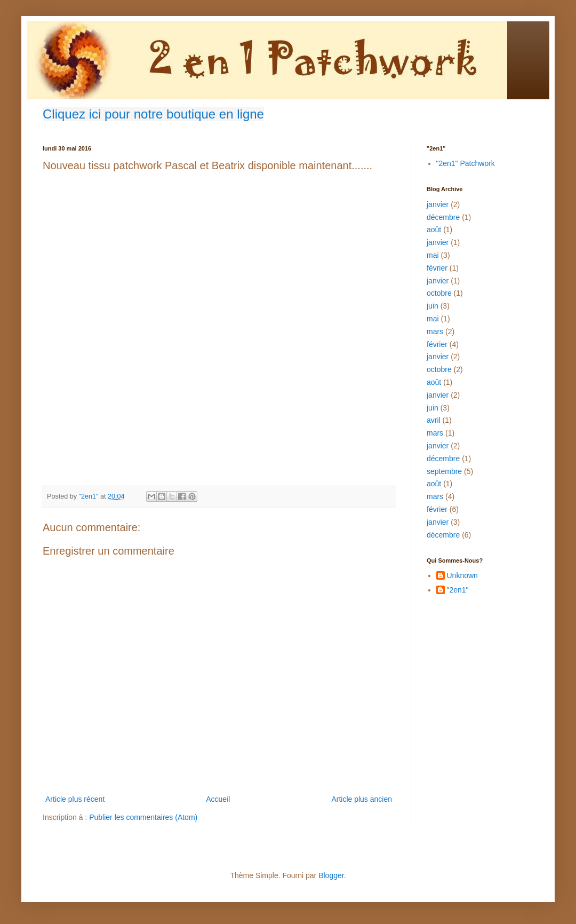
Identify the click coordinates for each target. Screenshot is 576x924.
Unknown (462, 575)
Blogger (331, 875)
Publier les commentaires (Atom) (143, 817)
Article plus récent (75, 799)
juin (433, 306)
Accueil (218, 799)
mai (433, 255)
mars (435, 331)
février (437, 268)
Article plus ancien (362, 799)
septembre (444, 471)
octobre (439, 293)
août (434, 230)
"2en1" (458, 590)
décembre (443, 217)
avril (434, 420)
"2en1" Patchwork (466, 163)
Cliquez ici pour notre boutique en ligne (153, 114)
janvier (438, 204)
